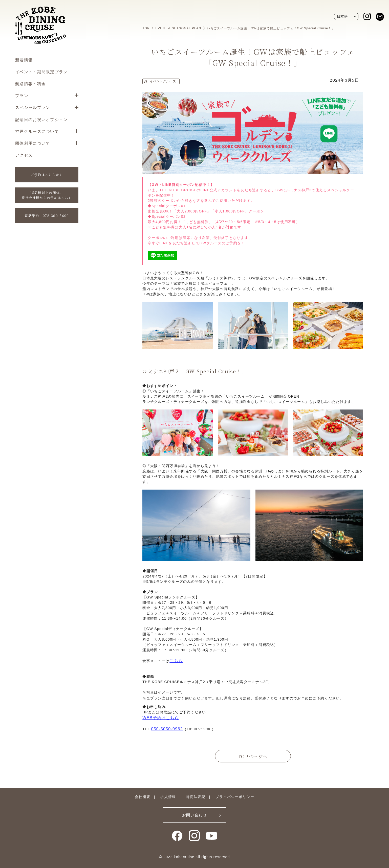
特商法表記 (196, 797)
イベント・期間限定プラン (41, 72)
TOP (146, 28)
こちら (176, 661)
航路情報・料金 (30, 83)
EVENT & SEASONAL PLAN (178, 28)
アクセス (24, 155)
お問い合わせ (194, 815)
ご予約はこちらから (47, 175)
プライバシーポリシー (235, 797)
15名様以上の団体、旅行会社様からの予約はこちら (47, 195)
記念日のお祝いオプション (41, 119)
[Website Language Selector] (346, 16)
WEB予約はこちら (161, 718)
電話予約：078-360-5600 (47, 216)
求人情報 (168, 797)
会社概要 (143, 797)
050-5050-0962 (167, 729)
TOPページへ (253, 756)
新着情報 (24, 60)
